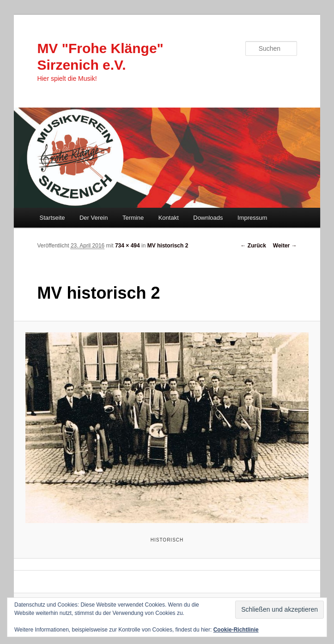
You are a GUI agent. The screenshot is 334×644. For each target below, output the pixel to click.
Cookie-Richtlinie (236, 630)
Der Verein (94, 218)
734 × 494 (128, 246)
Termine (133, 218)
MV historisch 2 (168, 246)
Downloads (208, 218)
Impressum (252, 218)
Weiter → (285, 246)
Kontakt (169, 218)
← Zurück (253, 246)
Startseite (52, 218)
